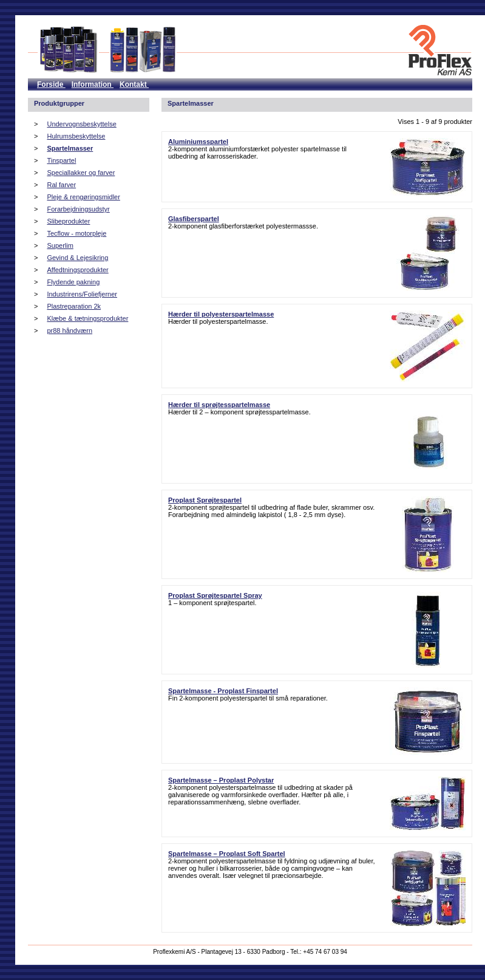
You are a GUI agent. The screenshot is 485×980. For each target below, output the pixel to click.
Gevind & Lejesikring (77, 258)
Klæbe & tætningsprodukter (87, 318)
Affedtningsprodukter (77, 270)
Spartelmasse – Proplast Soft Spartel (227, 854)
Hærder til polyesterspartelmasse (221, 314)
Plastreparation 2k (74, 306)
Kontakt (134, 84)
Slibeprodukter (68, 221)
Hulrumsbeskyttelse (76, 136)
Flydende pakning (73, 282)
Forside (51, 84)
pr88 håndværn (70, 331)
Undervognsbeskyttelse (81, 124)
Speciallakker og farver (81, 173)
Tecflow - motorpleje (76, 233)
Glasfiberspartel (194, 219)
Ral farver (61, 185)
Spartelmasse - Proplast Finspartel (223, 691)
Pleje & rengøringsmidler (83, 197)
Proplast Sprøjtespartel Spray (215, 595)
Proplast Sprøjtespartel (205, 500)
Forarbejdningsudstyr (78, 209)
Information (93, 84)
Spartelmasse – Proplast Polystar (221, 780)
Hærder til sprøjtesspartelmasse (219, 405)
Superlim (60, 245)
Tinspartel (61, 160)
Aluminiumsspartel (198, 142)
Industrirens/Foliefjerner (82, 294)
